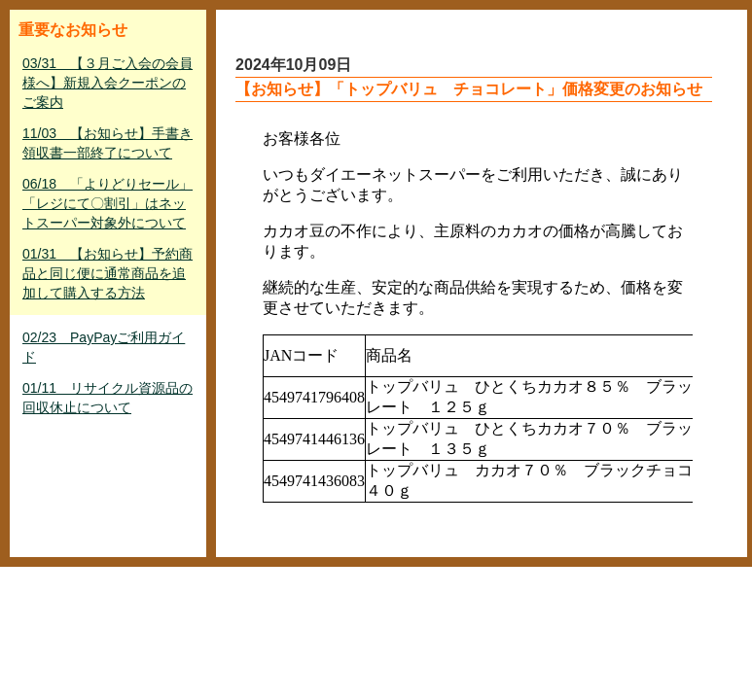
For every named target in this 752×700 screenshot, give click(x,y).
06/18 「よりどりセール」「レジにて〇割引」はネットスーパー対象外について (107, 203)
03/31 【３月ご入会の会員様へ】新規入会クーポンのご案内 (107, 83)
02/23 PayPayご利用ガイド (104, 347)
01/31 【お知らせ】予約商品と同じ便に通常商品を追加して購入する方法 (107, 273)
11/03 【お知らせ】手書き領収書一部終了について (107, 143)
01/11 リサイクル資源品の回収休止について (107, 398)
